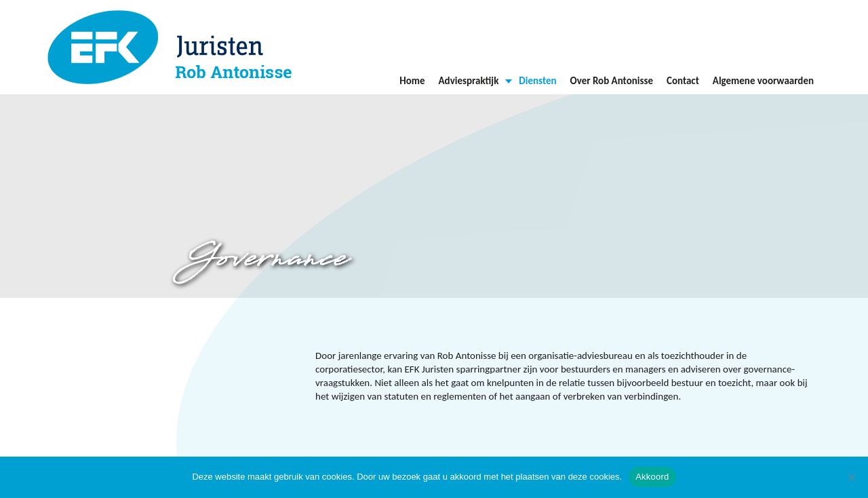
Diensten (537, 81)
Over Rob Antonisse (612, 81)
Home (412, 81)
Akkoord (652, 477)
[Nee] (851, 477)
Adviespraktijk (469, 81)
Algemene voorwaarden (763, 81)
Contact (683, 81)
